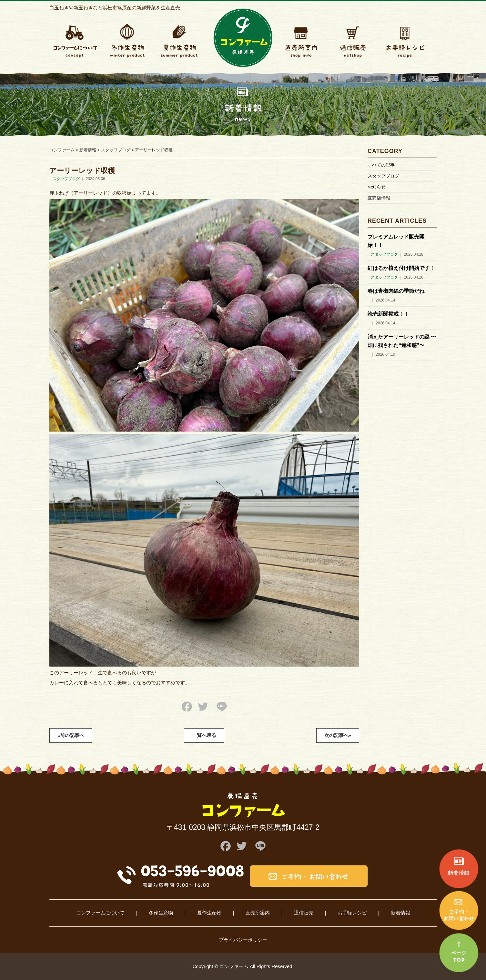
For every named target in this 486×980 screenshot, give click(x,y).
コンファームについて (100, 913)
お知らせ (377, 187)
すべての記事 (381, 165)
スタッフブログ (383, 176)
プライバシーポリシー (243, 940)
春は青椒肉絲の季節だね (396, 291)
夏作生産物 (209, 913)
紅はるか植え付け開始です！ (401, 268)
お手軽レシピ (352, 913)
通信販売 (304, 913)
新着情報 (400, 913)
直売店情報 (379, 198)
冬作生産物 (161, 913)
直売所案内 (258, 913)
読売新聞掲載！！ (388, 314)
